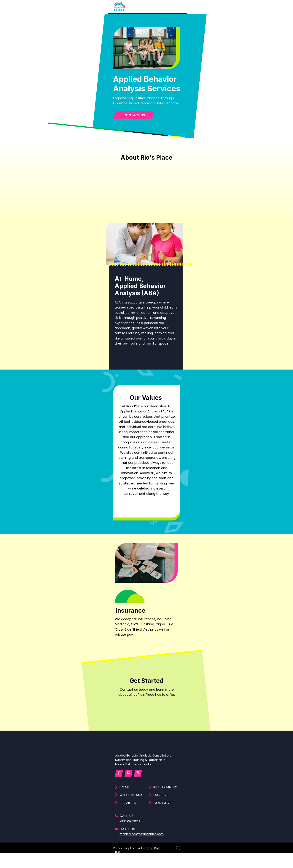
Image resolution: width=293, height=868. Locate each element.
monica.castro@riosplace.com (252, 806)
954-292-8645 (240, 787)
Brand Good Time (69, 859)
